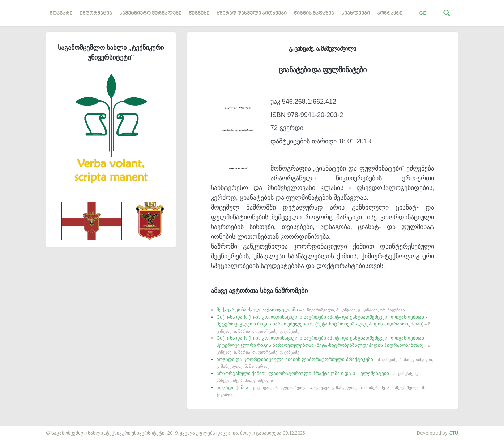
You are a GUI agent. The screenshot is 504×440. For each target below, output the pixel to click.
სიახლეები (356, 14)
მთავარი (61, 14)
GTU (453, 433)
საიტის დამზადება (21, 429)
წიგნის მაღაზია (314, 14)
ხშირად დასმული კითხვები (252, 14)
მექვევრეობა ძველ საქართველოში (311, 310)
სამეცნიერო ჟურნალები (150, 14)
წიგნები (199, 14)
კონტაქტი (390, 14)
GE (423, 13)
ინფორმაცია (96, 14)
